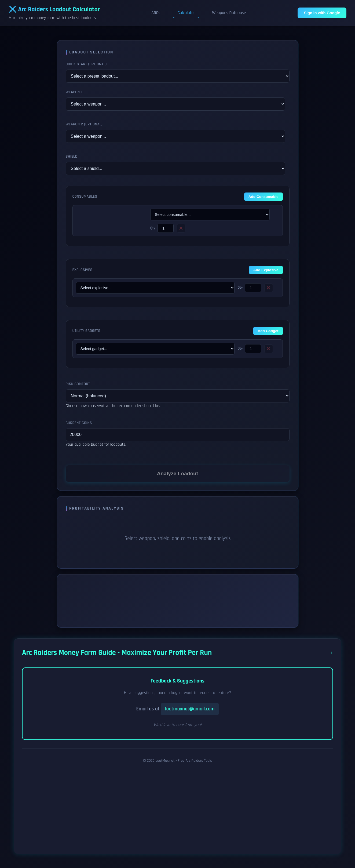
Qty (153, 228)
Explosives (83, 270)
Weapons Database (229, 13)
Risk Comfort (78, 384)
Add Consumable (263, 197)
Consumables (85, 197)
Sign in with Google (322, 13)
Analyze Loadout (178, 473)
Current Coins (79, 423)
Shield (72, 157)
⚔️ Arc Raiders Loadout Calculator (54, 9)
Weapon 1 (74, 92)
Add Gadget (268, 331)
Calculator (186, 13)
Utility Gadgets (86, 331)
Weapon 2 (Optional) (84, 124)
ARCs (156, 13)
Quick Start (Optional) (86, 64)
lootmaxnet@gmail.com (190, 709)
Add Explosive (266, 270)
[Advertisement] (177, 806)
